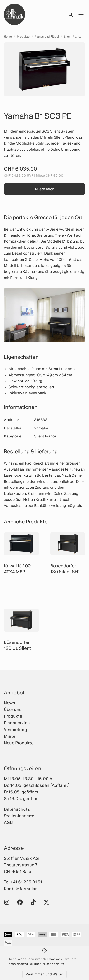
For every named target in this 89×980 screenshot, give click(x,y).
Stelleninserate (19, 816)
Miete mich (45, 189)
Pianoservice (17, 723)
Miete (9, 736)
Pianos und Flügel (47, 36)
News (9, 703)
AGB (8, 822)
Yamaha (41, 428)
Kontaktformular (20, 889)
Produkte (23, 36)
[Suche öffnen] (70, 14)
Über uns (13, 709)
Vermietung (15, 729)
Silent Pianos (73, 36)
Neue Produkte (19, 743)
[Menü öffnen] (81, 14)
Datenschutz (17, 809)
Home (8, 36)
